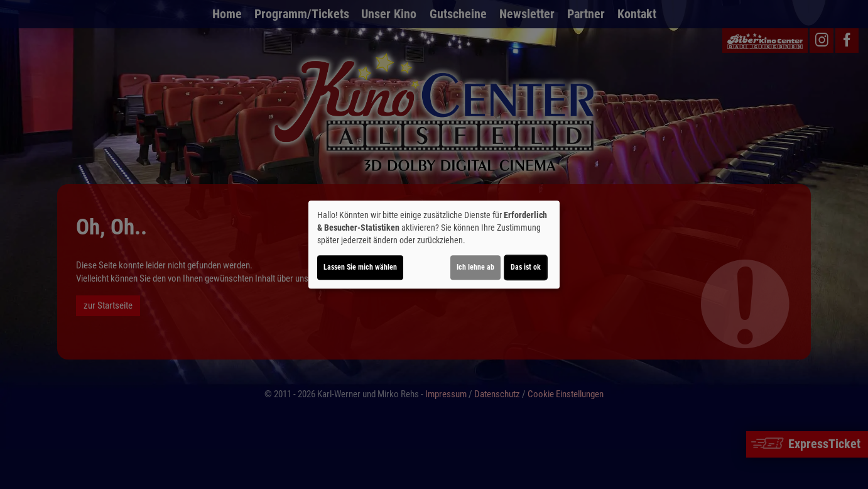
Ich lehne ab (475, 267)
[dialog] (434, 245)
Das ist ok (526, 267)
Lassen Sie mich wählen (360, 267)
